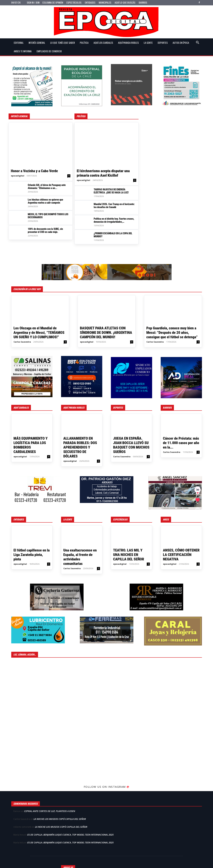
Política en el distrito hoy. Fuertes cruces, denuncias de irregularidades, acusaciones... (114, 220)
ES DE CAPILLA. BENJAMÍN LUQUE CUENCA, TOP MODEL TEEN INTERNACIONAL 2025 (70, 835)
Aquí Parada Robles (128, 43)
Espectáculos (74, 2)
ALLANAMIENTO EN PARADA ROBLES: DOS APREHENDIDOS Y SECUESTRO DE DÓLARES (80, 447)
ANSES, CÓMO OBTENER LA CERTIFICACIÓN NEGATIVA (181, 555)
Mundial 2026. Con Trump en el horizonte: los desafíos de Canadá (114, 206)
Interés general (37, 43)
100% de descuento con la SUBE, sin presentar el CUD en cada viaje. (45, 230)
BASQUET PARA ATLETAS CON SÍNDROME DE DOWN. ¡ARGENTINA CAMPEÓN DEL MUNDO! (106, 333)
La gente (148, 43)
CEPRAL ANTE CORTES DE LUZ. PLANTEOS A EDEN (50, 811)
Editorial (19, 43)
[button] (198, 43)
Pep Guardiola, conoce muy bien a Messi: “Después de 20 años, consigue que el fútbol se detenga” (172, 333)
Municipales (105, 2)
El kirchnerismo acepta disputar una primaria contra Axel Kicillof (103, 173)
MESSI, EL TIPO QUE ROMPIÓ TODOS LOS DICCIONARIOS (48, 216)
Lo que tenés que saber (62, 43)
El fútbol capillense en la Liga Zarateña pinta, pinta (32, 555)
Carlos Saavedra (22, 342)
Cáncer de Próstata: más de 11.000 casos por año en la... (181, 443)
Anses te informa (23, 51)
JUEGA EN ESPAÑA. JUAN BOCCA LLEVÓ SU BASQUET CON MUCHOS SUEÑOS (131, 445)
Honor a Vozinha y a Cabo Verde (34, 171)
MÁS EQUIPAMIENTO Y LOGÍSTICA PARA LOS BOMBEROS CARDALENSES (31, 445)
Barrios (143, 2)
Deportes (163, 43)
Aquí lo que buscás (125, 2)
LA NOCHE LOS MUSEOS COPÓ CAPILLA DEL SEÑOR (60, 819)
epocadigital (18, 176)
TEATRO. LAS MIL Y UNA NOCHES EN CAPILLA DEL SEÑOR (129, 555)
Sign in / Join (33, 2)
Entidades (90, 2)
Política (84, 43)
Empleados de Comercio (49, 51)
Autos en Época (181, 43)
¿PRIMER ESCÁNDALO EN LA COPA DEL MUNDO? (113, 235)
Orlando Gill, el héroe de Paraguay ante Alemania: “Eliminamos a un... (47, 187)
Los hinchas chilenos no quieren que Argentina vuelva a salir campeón (46, 201)
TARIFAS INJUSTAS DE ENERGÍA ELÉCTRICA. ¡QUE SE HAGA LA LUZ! (111, 191)
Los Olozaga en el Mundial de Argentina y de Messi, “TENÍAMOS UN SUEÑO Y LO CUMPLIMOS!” (39, 333)
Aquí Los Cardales (103, 43)
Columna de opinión (53, 2)
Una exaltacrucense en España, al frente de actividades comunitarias (80, 557)
